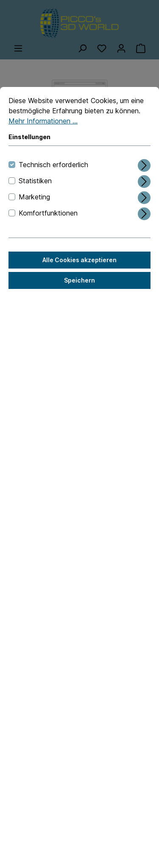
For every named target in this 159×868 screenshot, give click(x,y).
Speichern (79, 280)
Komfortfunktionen (48, 213)
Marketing (34, 197)
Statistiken (35, 181)
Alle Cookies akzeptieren (79, 260)
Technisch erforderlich (53, 165)
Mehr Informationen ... (43, 121)
